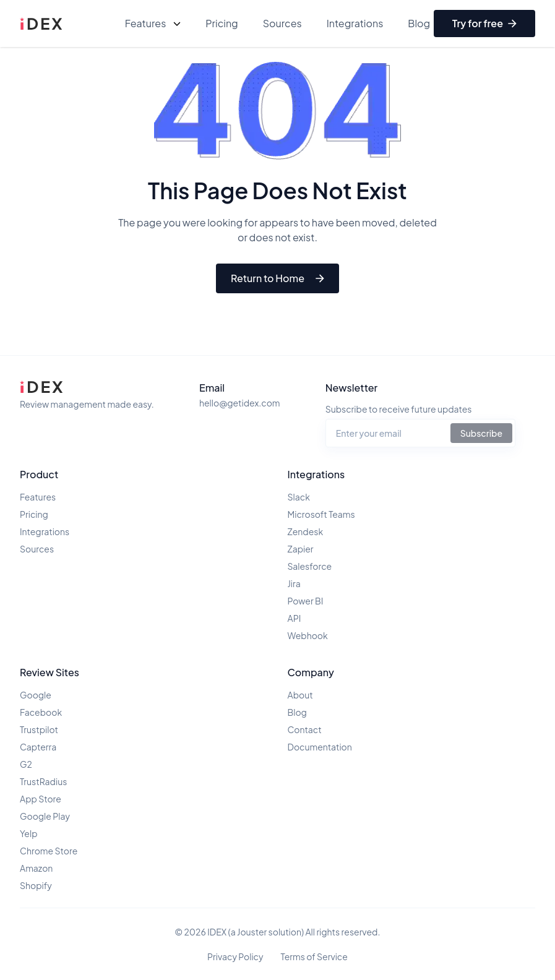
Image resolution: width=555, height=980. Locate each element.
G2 (26, 764)
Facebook (41, 712)
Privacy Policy (235, 956)
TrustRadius (43, 781)
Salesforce (310, 566)
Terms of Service (314, 956)
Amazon (36, 868)
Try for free (484, 23)
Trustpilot (39, 729)
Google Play (45, 816)
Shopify (36, 885)
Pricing (222, 23)
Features (153, 23)
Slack (299, 497)
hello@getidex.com (240, 403)
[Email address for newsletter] (388, 433)
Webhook (308, 635)
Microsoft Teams (321, 514)
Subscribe (481, 433)
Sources (282, 23)
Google (36, 695)
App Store (41, 799)
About (300, 695)
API (295, 618)
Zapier (301, 549)
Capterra (38, 747)
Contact (305, 729)
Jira (294, 583)
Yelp (28, 833)
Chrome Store (49, 851)
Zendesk (306, 531)
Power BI (306, 601)
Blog (419, 23)
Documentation (320, 747)
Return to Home (277, 278)
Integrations (355, 23)
